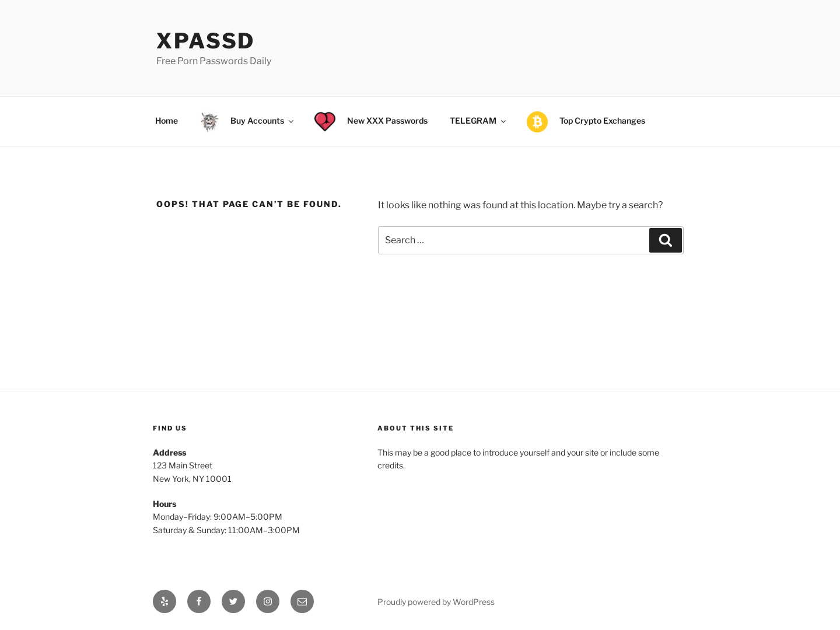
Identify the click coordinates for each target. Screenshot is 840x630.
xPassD (206, 41)
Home (167, 120)
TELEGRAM (479, 120)
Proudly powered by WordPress (436, 602)
